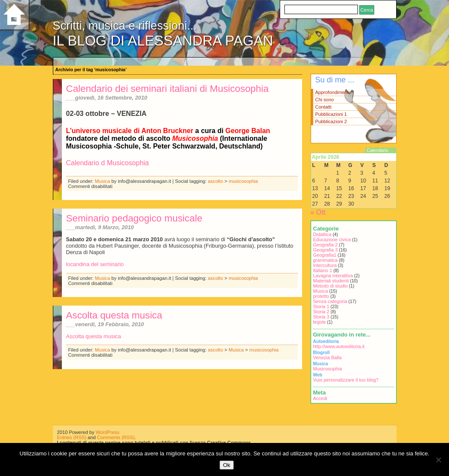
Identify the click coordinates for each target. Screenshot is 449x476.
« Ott (318, 212)
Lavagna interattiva (333, 276)
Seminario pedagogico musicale (134, 218)
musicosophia (243, 181)
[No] (438, 460)
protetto (321, 296)
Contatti (324, 107)
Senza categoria (330, 301)
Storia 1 (321, 306)
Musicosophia (328, 369)
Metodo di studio (331, 286)
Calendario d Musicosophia (108, 163)
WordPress (108, 432)
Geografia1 (325, 255)
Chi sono (325, 100)
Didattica (322, 234)
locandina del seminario (95, 264)
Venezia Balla (328, 358)
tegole (320, 322)
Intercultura (325, 265)
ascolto (215, 181)
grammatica (325, 260)
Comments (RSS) (116, 437)
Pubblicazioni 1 (331, 114)
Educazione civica (332, 240)
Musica (102, 181)
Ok (227, 465)
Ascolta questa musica (114, 315)
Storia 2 (321, 312)
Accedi (320, 398)
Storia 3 (321, 317)
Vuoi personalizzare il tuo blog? (346, 380)
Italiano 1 (323, 270)
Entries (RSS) (72, 437)
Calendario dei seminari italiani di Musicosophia (168, 89)
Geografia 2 (325, 245)
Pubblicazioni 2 (331, 121)
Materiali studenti (331, 281)
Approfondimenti (333, 92)
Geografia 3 (325, 250)
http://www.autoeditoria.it (339, 346)
